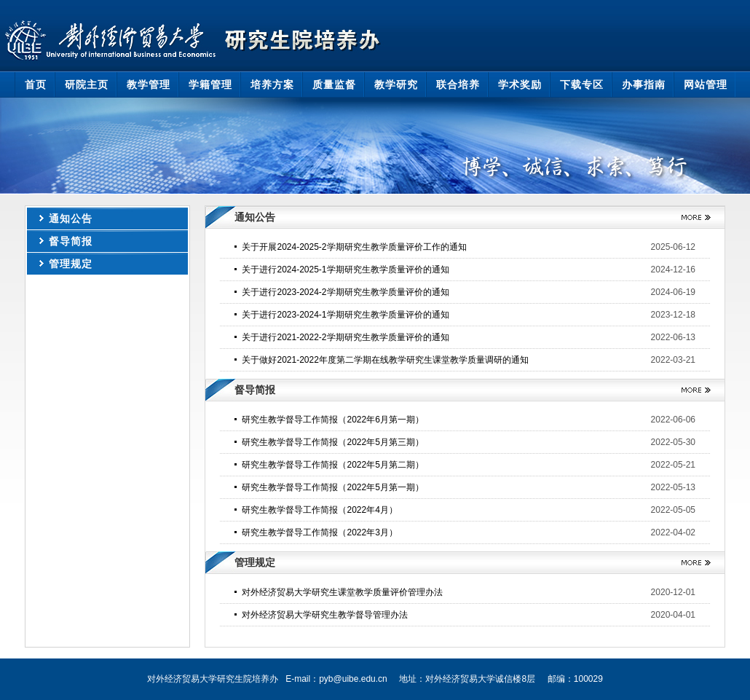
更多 (691, 217)
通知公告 (71, 219)
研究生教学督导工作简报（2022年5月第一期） (332, 487)
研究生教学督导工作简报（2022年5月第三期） (332, 442)
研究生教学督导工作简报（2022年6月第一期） (332, 420)
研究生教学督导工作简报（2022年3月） (319, 532)
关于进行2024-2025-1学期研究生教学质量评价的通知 (345, 270)
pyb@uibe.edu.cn (353, 679)
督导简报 (71, 241)
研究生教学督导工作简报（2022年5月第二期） (332, 465)
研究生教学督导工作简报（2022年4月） (319, 510)
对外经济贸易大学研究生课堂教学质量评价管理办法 (342, 592)
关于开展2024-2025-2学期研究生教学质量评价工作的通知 (354, 247)
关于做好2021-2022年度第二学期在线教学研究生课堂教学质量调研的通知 (385, 360)
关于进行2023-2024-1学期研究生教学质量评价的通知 (345, 315)
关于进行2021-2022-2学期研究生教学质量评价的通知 (345, 337)
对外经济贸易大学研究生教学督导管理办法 (325, 615)
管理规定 (71, 264)
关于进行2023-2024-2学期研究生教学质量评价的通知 (345, 292)
